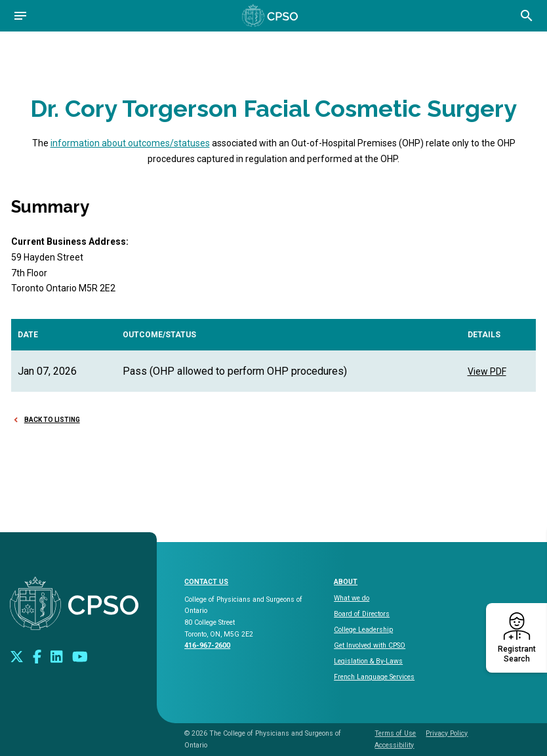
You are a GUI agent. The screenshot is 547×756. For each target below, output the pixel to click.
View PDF (487, 371)
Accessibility (394, 745)
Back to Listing (52, 420)
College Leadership (363, 630)
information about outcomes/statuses (130, 143)
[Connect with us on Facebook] (37, 656)
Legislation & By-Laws (368, 661)
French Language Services (374, 677)
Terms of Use (395, 733)
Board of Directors (362, 614)
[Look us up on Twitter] (17, 656)
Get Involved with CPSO (370, 645)
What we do (352, 598)
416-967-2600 (207, 645)
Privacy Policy (447, 733)
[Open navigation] (20, 16)
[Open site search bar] (527, 16)
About (346, 582)
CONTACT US (206, 582)
